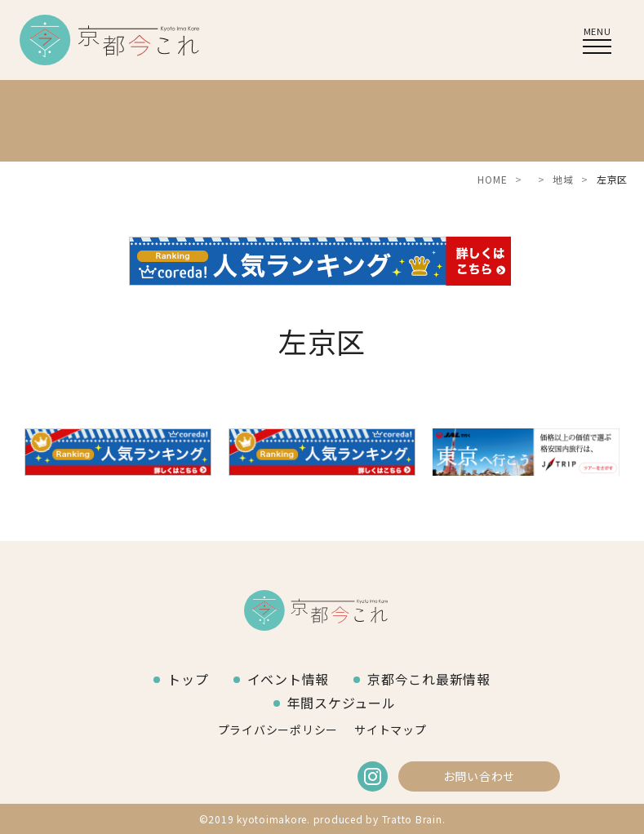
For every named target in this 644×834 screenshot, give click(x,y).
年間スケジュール (342, 703)
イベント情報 (289, 679)
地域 (563, 179)
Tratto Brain (412, 819)
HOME (492, 179)
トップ (188, 679)
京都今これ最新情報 (429, 679)
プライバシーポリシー (278, 730)
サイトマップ (391, 730)
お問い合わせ (480, 776)
